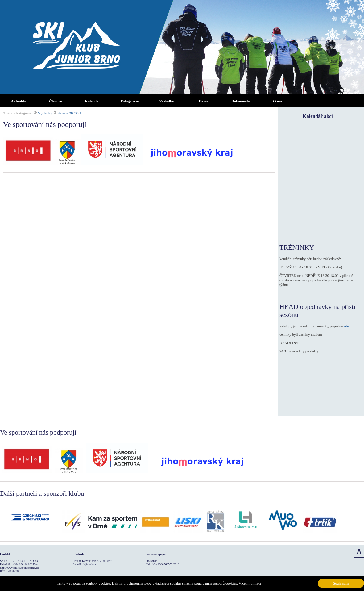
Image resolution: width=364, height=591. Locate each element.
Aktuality (19, 101)
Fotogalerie (130, 101)
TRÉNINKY (297, 247)
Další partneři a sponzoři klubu (42, 493)
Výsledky (166, 101)
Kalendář (93, 101)
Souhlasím (341, 583)
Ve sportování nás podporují (45, 124)
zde (346, 326)
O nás (278, 101)
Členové (55, 101)
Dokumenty (241, 101)
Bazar (204, 101)
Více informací (250, 583)
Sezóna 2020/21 (70, 113)
